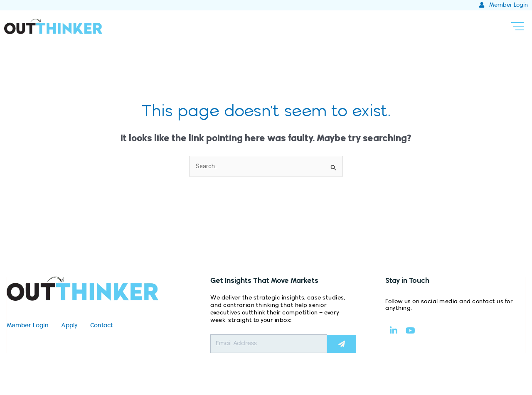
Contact (102, 326)
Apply (69, 326)
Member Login (28, 326)
